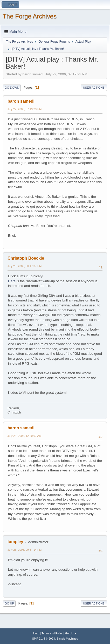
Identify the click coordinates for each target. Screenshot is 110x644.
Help (36, 633)
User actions (94, 88)
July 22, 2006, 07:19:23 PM (25, 109)
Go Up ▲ (71, 633)
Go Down (12, 88)
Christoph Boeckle (26, 258)
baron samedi (21, 101)
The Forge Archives (30, 16)
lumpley (15, 542)
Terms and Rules (52, 633)
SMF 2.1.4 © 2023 (44, 639)
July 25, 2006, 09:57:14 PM (25, 550)
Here (12, 281)
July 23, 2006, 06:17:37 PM (25, 266)
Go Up (9, 603)
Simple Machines (67, 639)
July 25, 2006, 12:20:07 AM (25, 436)
